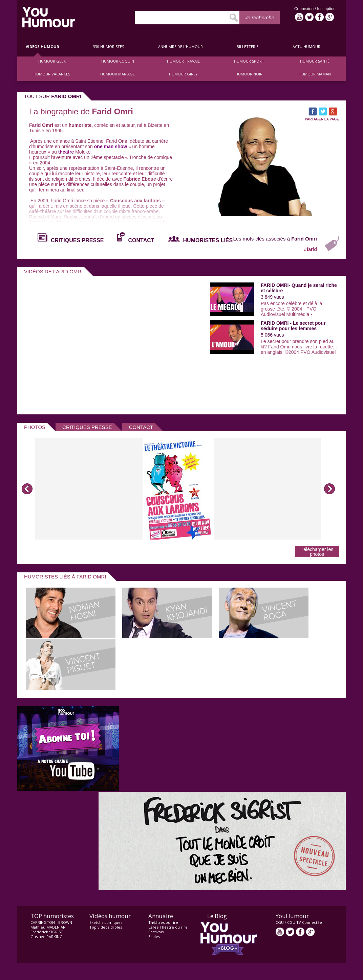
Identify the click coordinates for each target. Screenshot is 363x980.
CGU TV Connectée (305, 922)
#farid (311, 249)
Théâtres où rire (163, 922)
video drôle (49, 17)
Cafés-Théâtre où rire (168, 927)
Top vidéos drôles (106, 927)
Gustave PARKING (47, 937)
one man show (111, 146)
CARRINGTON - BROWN (51, 922)
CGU (280, 922)
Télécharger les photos (317, 552)
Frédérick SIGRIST (47, 932)
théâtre (66, 152)
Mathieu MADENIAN (48, 927)
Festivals (156, 932)
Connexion (305, 9)
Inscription (326, 9)
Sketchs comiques (106, 922)
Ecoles (154, 937)
